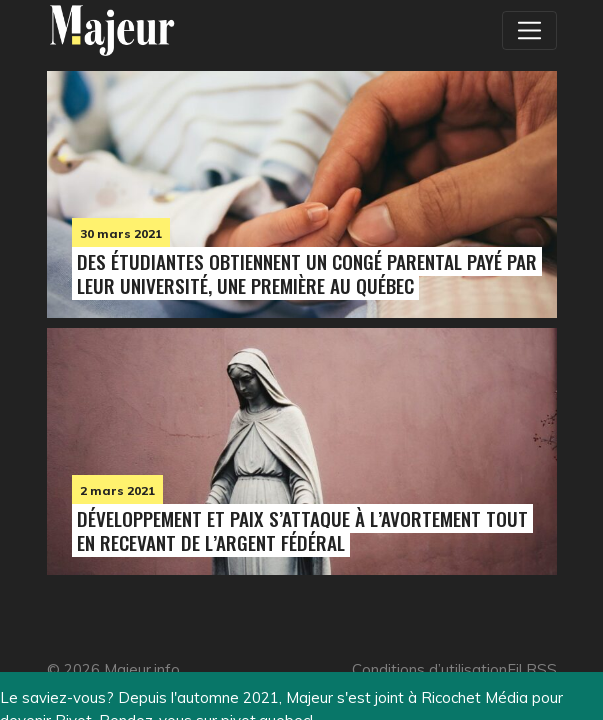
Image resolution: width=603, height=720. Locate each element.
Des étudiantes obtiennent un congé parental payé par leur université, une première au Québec (307, 273)
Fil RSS (532, 669)
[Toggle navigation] (529, 30)
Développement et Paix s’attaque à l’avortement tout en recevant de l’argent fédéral (302, 530)
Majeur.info (142, 669)
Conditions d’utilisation (429, 669)
